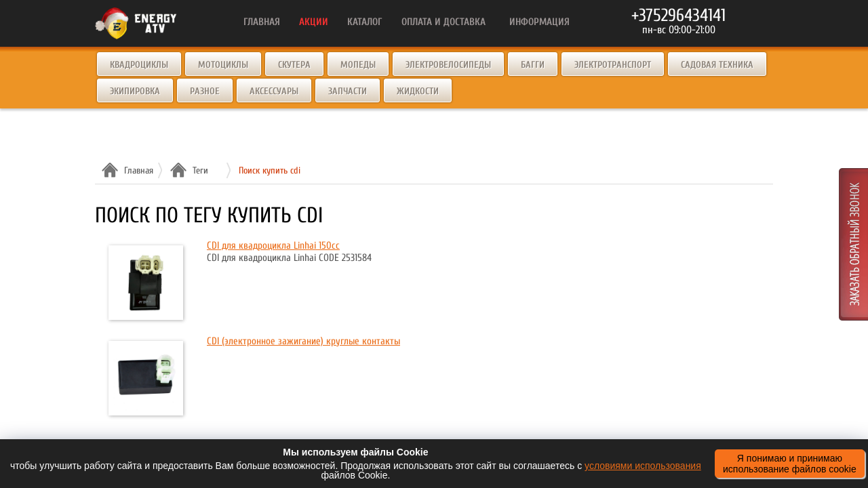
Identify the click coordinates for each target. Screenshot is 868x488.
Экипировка (135, 91)
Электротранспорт (613, 65)
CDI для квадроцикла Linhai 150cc (273, 246)
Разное (205, 91)
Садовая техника (717, 65)
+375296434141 (678, 16)
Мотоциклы (223, 65)
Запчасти (348, 91)
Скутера (294, 65)
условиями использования (643, 466)
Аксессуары (274, 91)
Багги (533, 65)
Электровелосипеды (448, 65)
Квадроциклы (139, 65)
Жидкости (418, 91)
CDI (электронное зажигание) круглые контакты (303, 341)
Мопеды (358, 65)
